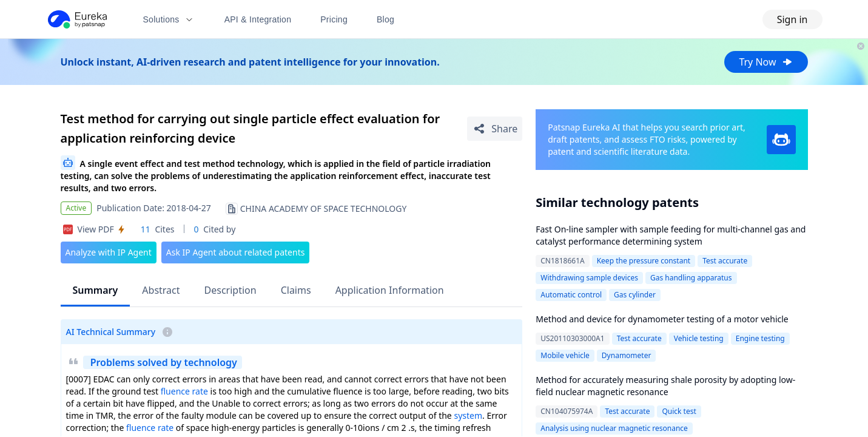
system (468, 415)
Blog (385, 19)
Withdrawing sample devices (589, 278)
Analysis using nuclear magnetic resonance (614, 428)
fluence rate (184, 391)
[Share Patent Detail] (495, 129)
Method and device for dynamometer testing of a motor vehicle (662, 319)
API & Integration (258, 19)
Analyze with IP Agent (109, 252)
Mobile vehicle (565, 355)
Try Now (766, 62)
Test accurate (725, 261)
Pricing (334, 19)
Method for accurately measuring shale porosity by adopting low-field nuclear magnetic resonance (665, 386)
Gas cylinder (635, 295)
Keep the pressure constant (644, 261)
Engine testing (760, 338)
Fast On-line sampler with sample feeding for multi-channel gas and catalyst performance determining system (671, 235)
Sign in (792, 19)
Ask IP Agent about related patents (236, 252)
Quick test (679, 411)
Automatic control (571, 295)
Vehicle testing (699, 338)
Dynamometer (627, 355)
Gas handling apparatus (691, 278)
